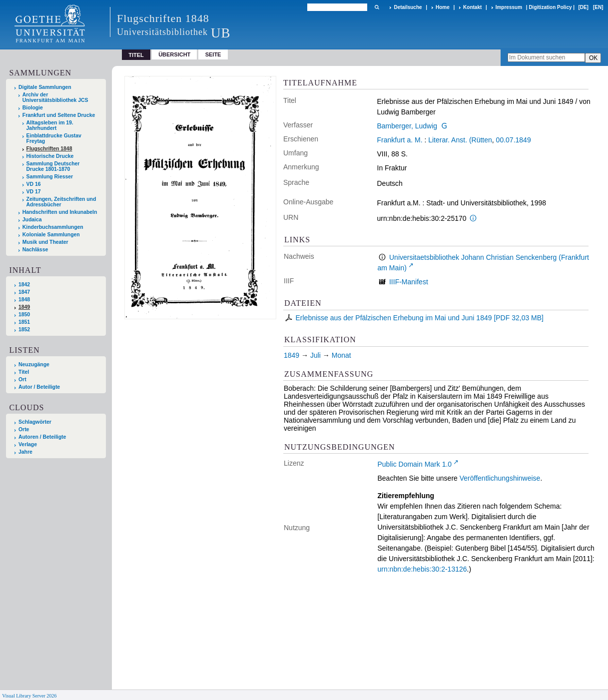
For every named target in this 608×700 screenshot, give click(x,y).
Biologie (33, 108)
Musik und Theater (45, 242)
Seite (213, 54)
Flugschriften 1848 (49, 149)
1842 (24, 285)
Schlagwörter (35, 422)
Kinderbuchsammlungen (53, 227)
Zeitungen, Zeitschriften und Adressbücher (61, 202)
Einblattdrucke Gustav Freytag (54, 138)
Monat (341, 355)
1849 (24, 307)
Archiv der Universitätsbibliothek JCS (55, 97)
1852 (24, 330)
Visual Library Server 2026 (29, 696)
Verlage (28, 444)
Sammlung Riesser (50, 177)
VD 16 (34, 184)
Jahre (25, 452)
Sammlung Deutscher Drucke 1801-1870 (53, 166)
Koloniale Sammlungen (51, 235)
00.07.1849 (514, 140)
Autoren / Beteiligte (42, 437)
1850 (24, 315)
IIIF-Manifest (409, 282)
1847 (24, 292)
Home (443, 7)
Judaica (32, 220)
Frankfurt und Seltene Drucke (59, 115)
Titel (24, 372)
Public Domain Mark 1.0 (415, 464)
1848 (24, 300)
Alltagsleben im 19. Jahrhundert (50, 125)
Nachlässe (35, 250)
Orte (24, 429)
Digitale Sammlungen (45, 87)
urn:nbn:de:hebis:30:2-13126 (422, 569)
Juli (315, 355)
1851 (24, 322)
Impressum (509, 7)
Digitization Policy (550, 7)
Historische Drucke (50, 156)
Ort (22, 379)
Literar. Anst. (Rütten (460, 140)
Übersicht (174, 54)
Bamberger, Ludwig (407, 126)
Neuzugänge (34, 364)
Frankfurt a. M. (400, 140)
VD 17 (34, 192)
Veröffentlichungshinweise (500, 478)
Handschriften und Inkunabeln (60, 212)
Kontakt (472, 7)
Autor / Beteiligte (39, 387)
